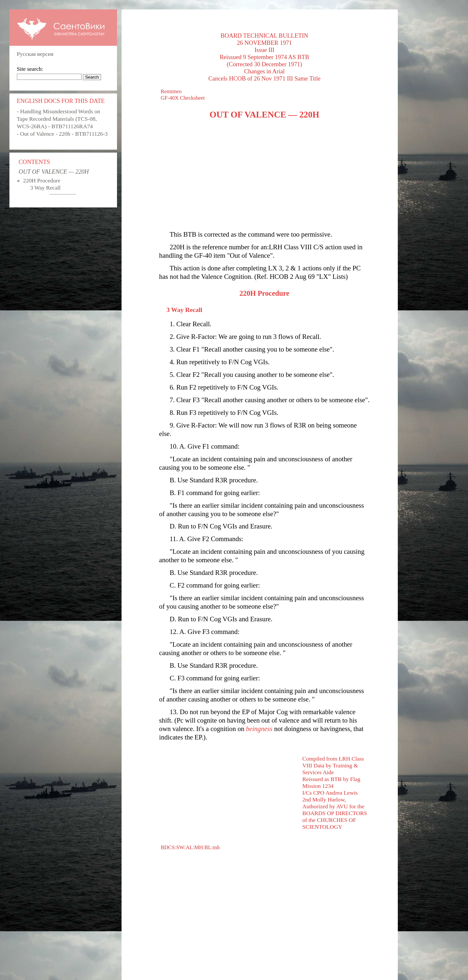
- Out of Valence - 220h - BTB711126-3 (62, 134)
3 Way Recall (45, 188)
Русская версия (35, 54)
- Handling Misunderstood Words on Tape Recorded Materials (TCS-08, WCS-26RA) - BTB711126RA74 (59, 119)
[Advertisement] (265, 175)
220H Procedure (42, 180)
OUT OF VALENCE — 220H (54, 172)
